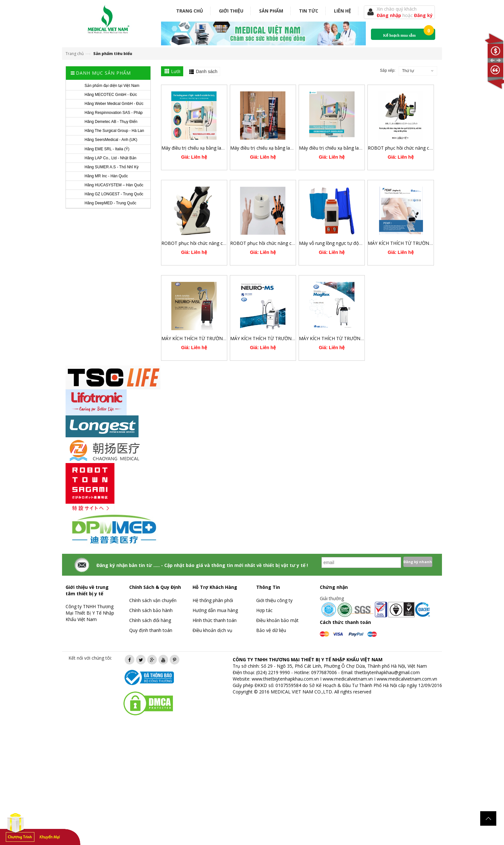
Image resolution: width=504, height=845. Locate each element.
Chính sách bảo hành (151, 610)
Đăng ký (423, 15)
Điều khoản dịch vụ (212, 630)
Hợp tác (264, 610)
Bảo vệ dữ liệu (271, 630)
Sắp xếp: (388, 70)
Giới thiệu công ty (274, 600)
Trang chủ (190, 11)
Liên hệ (342, 11)
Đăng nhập (390, 15)
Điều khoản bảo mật (277, 620)
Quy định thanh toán (151, 630)
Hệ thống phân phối (213, 600)
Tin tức (309, 11)
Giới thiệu (231, 11)
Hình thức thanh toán (215, 620)
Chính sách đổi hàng (150, 620)
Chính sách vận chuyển (153, 600)
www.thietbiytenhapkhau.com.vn (285, 679)
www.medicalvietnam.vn (348, 679)
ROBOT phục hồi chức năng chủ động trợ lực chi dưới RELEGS (226, 243)
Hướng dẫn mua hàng (215, 610)
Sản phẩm (271, 11)
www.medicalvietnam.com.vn (407, 679)
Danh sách (207, 71)
